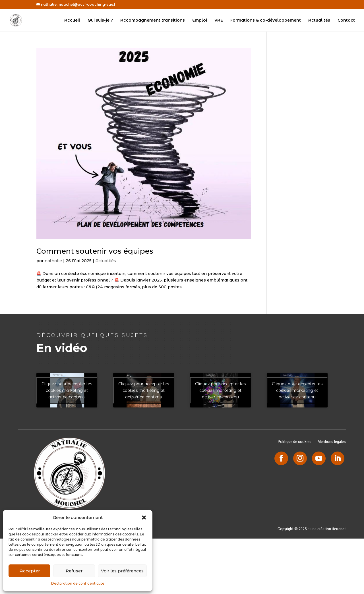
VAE (219, 20)
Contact (346, 20)
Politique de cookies (295, 442)
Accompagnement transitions (153, 20)
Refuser (74, 571)
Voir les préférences (122, 571)
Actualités (319, 20)
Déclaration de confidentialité (78, 583)
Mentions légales (332, 442)
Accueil (72, 20)
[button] (144, 518)
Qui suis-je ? (100, 20)
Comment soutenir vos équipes (95, 251)
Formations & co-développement (266, 20)
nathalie (53, 261)
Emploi (200, 20)
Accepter (30, 571)
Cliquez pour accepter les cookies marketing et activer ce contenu (67, 390)
